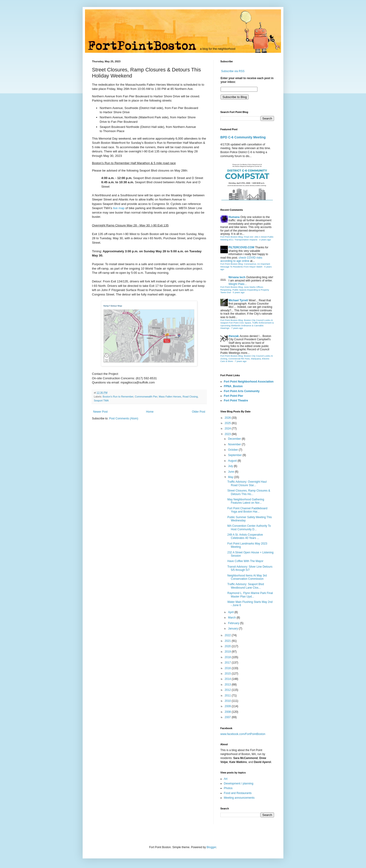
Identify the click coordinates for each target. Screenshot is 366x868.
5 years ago (239, 292)
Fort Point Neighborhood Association (249, 382)
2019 (228, 652)
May (231, 477)
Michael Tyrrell (238, 300)
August (233, 461)
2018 (228, 657)
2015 (228, 674)
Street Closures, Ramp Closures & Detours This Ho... (249, 492)
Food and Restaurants (238, 793)
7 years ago (237, 328)
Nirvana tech (237, 277)
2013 (228, 685)
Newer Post (100, 412)
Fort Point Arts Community (242, 391)
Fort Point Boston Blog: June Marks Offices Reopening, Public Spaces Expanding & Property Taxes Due (245, 290)
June (231, 472)
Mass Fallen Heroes (170, 397)
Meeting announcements (239, 798)
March (232, 618)
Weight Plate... (238, 284)
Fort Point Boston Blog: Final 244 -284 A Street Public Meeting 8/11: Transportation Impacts (247, 238)
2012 (228, 690)
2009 (228, 706)
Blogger (211, 847)
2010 (228, 701)
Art (226, 779)
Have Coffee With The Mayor (245, 561)
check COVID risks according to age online (241, 259)
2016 (228, 668)
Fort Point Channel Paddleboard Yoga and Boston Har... (247, 510)
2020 (228, 646)
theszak (234, 336)
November (235, 444)
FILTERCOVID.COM (241, 247)
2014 (228, 679)
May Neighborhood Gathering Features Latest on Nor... (246, 501)
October (233, 450)
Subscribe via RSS (233, 71)
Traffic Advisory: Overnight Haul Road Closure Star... (247, 483)
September (235, 455)
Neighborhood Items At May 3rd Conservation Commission (247, 577)
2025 (228, 423)
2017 (228, 663)
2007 (228, 717)
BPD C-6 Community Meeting (243, 137)
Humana (234, 217)
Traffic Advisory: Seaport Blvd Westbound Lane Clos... (246, 586)
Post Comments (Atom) (124, 418)
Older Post (199, 412)
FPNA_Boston (233, 386)
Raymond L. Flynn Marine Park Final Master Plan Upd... (250, 595)
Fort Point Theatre (236, 401)
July (231, 466)
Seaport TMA (101, 401)
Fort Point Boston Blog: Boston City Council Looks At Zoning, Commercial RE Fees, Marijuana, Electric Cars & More (247, 358)
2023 (228, 434)
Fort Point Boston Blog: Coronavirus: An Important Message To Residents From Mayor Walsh (245, 265)
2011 (228, 696)
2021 (228, 641)
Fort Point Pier (234, 396)
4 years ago (265, 240)
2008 (228, 712)
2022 (228, 635)
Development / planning (239, 784)
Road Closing (190, 397)
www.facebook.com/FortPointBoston (243, 734)
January (233, 629)
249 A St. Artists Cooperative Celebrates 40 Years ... (245, 536)
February (234, 623)
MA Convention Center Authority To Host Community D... (249, 527)
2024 (228, 429)
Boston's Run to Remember (118, 397)
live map (119, 208)
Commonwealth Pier (146, 397)
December (235, 439)
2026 (228, 418)
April (231, 612)
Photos (228, 788)
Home (150, 412)
